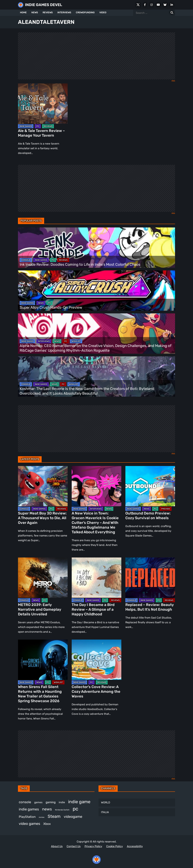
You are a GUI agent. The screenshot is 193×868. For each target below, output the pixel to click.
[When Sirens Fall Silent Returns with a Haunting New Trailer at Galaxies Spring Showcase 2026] (43, 660)
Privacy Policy (93, 846)
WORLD (106, 802)
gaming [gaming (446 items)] (51, 802)
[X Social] (138, 5)
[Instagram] (152, 5)
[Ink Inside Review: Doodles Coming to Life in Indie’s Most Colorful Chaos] (96, 248)
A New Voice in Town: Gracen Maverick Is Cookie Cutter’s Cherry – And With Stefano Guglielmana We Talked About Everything (95, 523)
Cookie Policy (115, 846)
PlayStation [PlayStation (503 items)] (27, 817)
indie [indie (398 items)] (62, 802)
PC (38, 126)
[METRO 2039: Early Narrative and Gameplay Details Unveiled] (43, 578)
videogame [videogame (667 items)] (73, 817)
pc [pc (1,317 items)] (75, 809)
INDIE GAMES (26, 126)
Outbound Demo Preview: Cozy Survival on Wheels (148, 516)
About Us (57, 846)
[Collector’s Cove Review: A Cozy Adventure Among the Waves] (96, 660)
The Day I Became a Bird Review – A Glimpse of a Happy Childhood (93, 609)
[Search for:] (172, 13)
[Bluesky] (165, 5)
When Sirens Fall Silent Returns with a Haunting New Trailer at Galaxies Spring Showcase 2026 (40, 694)
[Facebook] (145, 5)
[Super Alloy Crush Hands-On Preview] (96, 291)
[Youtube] (158, 5)
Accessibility (135, 846)
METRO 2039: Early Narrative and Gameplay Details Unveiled (40, 609)
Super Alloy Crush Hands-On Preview (51, 307)
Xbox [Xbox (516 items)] (47, 824)
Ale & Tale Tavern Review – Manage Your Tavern (41, 133)
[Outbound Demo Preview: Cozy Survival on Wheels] (150, 486)
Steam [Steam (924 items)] (54, 816)
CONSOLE (26, 260)
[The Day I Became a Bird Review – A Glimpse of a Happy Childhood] (96, 578)
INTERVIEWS (64, 13)
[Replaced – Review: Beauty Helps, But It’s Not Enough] (150, 578)
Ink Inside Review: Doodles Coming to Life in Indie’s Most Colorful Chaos (80, 264)
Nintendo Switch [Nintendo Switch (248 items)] (62, 810)
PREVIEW (166, 509)
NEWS (35, 13)
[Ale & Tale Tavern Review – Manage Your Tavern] (43, 104)
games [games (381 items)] (38, 802)
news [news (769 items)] (47, 809)
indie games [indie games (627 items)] (29, 809)
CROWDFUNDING (85, 13)
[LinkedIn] (172, 5)
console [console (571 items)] (25, 802)
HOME (23, 13)
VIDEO (103, 13)
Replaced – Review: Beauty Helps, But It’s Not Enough (150, 607)
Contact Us (74, 846)
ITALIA (105, 812)
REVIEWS (48, 13)
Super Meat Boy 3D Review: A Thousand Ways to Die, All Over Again (42, 518)
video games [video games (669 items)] (29, 824)
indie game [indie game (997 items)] (79, 802)
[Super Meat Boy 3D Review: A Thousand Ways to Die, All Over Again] (43, 486)
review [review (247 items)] (42, 817)
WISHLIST (76, 341)
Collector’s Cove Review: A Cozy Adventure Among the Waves (96, 691)
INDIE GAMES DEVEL (44, 5)
